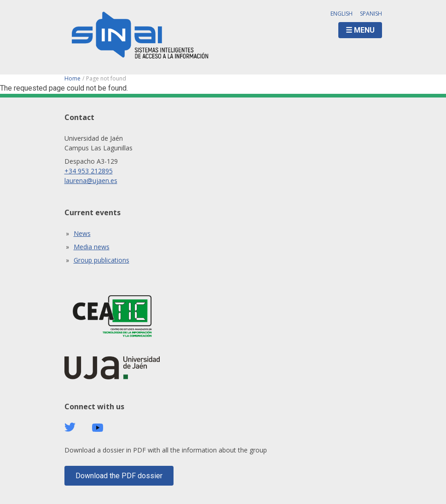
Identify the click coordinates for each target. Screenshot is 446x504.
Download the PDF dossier (119, 476)
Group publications (101, 260)
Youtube (98, 428)
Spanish (371, 14)
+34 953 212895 (89, 171)
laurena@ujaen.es (91, 180)
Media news (92, 247)
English (342, 14)
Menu (364, 30)
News (82, 233)
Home (72, 78)
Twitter (70, 427)
